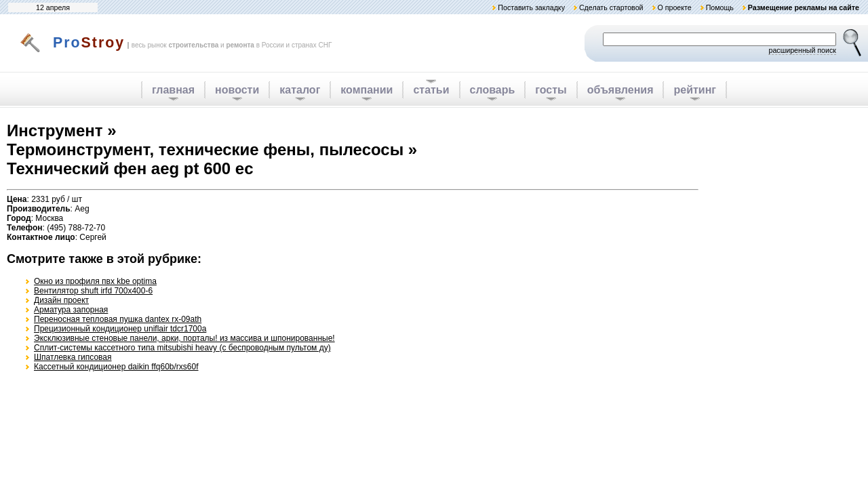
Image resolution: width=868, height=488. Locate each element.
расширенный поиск (802, 50)
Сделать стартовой (611, 7)
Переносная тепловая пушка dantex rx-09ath (118, 319)
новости (237, 90)
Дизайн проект (61, 300)
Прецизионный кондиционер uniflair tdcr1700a (120, 329)
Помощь (720, 7)
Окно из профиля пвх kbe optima (95, 281)
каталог (300, 90)
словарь (493, 90)
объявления (620, 90)
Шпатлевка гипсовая (73, 357)
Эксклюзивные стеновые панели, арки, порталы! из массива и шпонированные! (184, 338)
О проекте (674, 7)
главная (173, 90)
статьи (431, 90)
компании (367, 90)
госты (551, 90)
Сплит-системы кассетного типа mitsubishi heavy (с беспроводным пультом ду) (182, 348)
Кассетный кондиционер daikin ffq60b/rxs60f (116, 367)
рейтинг (695, 90)
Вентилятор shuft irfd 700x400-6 (93, 291)
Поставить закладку (531, 7)
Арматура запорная (71, 310)
